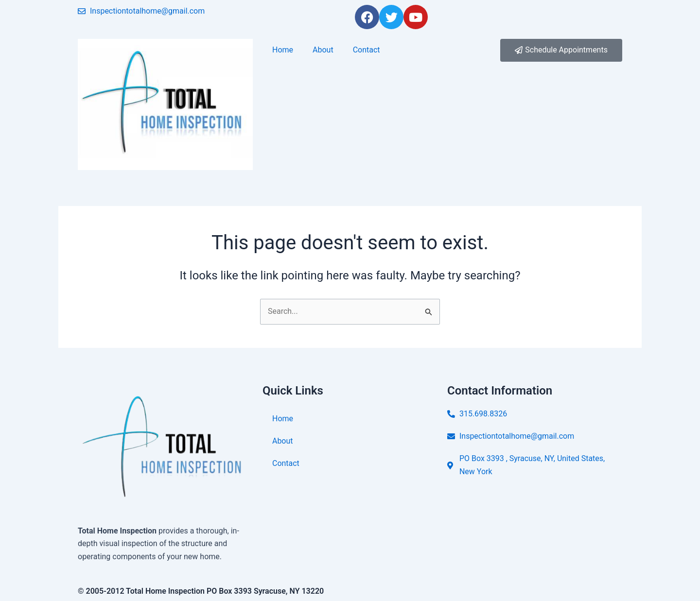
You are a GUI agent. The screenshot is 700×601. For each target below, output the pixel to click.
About (323, 50)
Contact (367, 50)
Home (283, 50)
